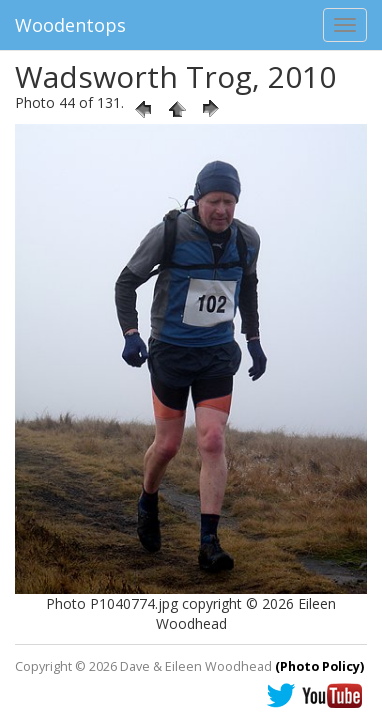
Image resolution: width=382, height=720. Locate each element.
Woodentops (70, 25)
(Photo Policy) (319, 666)
